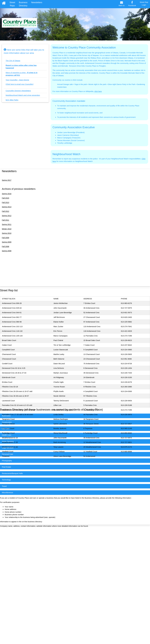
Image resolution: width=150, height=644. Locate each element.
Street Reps (12, 4)
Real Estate (6, 467)
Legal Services (8, 448)
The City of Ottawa (13, 61)
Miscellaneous (7, 492)
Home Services (8, 441)
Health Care (7, 435)
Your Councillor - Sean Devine (17, 80)
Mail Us (122, 4)
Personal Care (7, 454)
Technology (6, 480)
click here (98, 91)
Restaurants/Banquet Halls (12, 473)
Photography (7, 461)
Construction (7, 422)
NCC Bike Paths (12, 100)
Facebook (132, 4)
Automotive (6, 416)
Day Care (6, 429)
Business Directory (23, 4)
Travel (4, 486)
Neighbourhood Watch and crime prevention (23, 95)
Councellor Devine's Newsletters (18, 91)
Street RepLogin (144, 4)
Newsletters (37, 2)
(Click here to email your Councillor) (20, 84)
